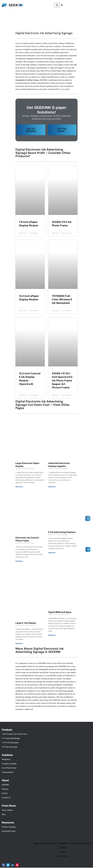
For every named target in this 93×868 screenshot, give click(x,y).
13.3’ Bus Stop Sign (9, 747)
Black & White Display (30, 80)
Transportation (8, 773)
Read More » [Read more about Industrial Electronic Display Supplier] (52, 487)
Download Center (9, 832)
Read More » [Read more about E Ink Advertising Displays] (52, 553)
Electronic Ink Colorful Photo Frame (27, 539)
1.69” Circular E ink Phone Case (14, 734)
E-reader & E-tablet (9, 764)
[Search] (62, 5)
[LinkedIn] (13, 865)
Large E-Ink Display (26, 623)
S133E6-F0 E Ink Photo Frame (62, 224)
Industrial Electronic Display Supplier (59, 465)
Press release (7, 810)
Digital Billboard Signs (60, 612)
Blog (4, 815)
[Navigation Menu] (57, 5)
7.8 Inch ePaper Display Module (29, 224)
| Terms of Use (62, 857)
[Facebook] (3, 865)
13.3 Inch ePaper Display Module (29, 298)
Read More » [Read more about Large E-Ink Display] (19, 644)
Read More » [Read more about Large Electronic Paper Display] (19, 487)
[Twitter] (8, 865)
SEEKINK (5, 785)
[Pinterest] (17, 865)
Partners (5, 789)
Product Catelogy (9, 827)
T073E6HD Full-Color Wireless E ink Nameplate (62, 300)
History (5, 794)
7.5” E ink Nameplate (10, 743)
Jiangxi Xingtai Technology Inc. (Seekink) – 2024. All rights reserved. (62, 844)
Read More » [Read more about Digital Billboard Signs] (52, 635)
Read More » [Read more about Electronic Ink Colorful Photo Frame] (19, 561)
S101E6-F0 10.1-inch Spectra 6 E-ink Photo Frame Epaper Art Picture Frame (63, 381)
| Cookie (62, 848)
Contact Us (6, 798)
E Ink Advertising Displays (62, 532)
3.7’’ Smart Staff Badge (11, 739)
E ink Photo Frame (9, 768)
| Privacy (62, 852)
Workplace (6, 760)
